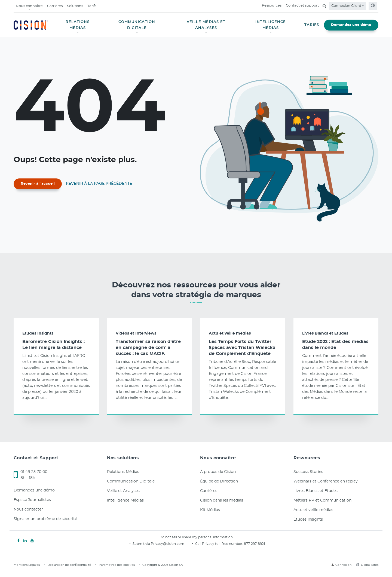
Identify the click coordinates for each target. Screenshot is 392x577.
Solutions (75, 6)
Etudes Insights (38, 333)
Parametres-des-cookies (117, 565)
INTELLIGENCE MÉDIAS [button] (271, 25)
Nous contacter (28, 509)
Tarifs (92, 6)
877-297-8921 (254, 544)
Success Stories (308, 472)
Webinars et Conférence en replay (326, 481)
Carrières (55, 6)
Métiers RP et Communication (322, 500)
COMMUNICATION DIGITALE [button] (137, 25)
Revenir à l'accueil (38, 184)
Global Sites (367, 565)
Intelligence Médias (125, 500)
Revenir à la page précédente (99, 184)
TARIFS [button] (312, 25)
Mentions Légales (27, 565)
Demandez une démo (351, 25)
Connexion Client (347, 6)
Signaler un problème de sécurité (45, 519)
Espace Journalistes (32, 500)
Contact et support (302, 6)
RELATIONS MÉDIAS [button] (78, 25)
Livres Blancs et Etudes (325, 333)
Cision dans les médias (222, 500)
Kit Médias (210, 510)
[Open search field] (324, 6)
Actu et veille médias (313, 510)
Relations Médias (123, 472)
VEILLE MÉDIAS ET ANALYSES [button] (206, 25)
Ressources (272, 6)
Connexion (342, 565)
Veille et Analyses (123, 491)
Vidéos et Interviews (136, 333)
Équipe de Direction (219, 481)
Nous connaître (29, 6)
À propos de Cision (218, 472)
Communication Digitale (131, 481)
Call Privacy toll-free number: (220, 544)
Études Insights (308, 520)
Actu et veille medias (230, 333)
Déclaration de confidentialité (69, 565)
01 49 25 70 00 (34, 472)
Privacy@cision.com (168, 544)
